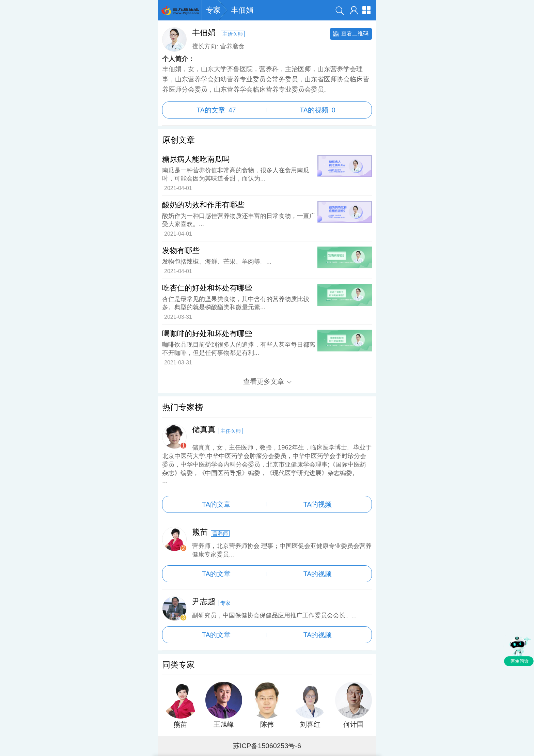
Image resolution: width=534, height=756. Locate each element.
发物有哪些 (181, 250)
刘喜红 (310, 724)
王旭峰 (224, 724)
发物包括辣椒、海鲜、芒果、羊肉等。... (217, 262)
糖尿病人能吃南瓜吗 (196, 159)
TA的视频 (318, 110)
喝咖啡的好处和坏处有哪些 (207, 334)
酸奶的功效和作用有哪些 (203, 205)
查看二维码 (351, 34)
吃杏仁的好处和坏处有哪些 (207, 288)
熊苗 (180, 724)
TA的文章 (216, 110)
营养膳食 (232, 46)
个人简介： (178, 59)
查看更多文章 (267, 381)
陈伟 (267, 724)
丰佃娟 (242, 10)
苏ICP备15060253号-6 (267, 746)
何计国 (354, 724)
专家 (213, 10)
